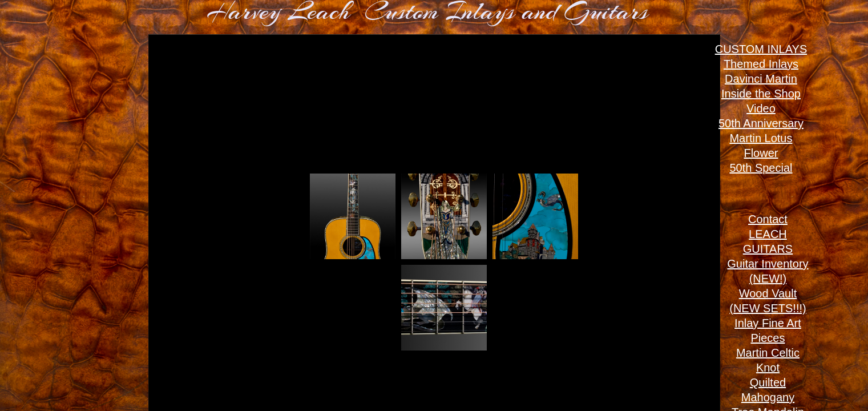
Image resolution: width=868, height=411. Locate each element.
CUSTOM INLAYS (761, 49)
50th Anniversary (761, 123)
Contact (768, 219)
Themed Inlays (761, 64)
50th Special (761, 168)
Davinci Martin (761, 79)
